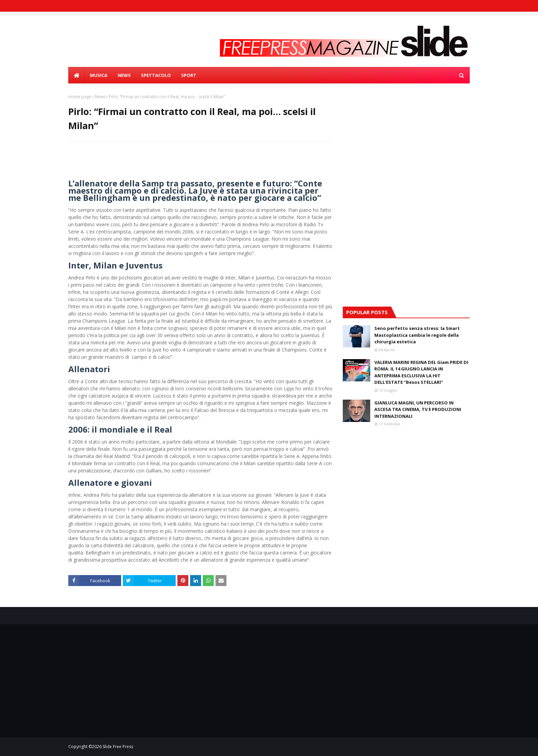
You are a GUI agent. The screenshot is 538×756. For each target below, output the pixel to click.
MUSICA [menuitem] (99, 75)
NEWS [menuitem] (124, 75)
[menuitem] (77, 75)
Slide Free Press (118, 747)
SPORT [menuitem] (189, 75)
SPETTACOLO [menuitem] (156, 75)
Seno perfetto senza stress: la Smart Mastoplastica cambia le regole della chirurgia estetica (417, 335)
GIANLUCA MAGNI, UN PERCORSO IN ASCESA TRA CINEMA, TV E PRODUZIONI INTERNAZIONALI (418, 409)
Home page (80, 97)
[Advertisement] (406, 142)
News (100, 97)
